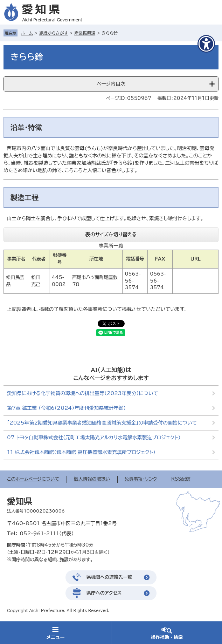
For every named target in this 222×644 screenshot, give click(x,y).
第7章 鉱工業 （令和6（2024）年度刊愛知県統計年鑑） (66, 408)
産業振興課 (85, 33)
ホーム (27, 33)
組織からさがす (54, 33)
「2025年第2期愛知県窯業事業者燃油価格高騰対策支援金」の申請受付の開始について (102, 423)
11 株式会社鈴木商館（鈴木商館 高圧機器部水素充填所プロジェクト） (81, 452)
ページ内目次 (111, 84)
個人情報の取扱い (92, 479)
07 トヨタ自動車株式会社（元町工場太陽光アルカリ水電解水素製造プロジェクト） (94, 438)
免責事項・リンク (141, 479)
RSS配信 (181, 479)
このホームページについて (33, 479)
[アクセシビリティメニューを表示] (206, 44)
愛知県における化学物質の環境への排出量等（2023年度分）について (82, 393)
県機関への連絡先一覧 (109, 577)
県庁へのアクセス (104, 593)
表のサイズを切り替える (111, 235)
